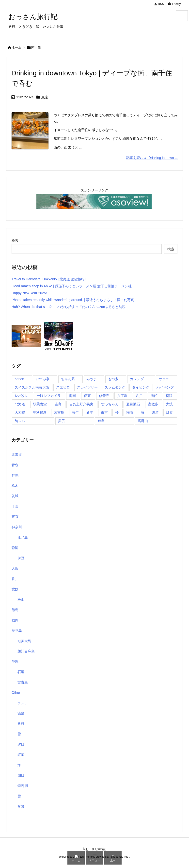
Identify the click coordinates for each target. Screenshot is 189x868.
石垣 (21, 672)
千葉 (15, 506)
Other (16, 693)
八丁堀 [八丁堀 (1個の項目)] (122, 396)
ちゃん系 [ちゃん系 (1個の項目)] (68, 379)
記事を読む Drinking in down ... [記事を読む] (152, 158)
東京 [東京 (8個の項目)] (104, 412)
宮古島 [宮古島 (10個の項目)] (59, 412)
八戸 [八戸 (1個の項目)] (139, 396)
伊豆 (21, 558)
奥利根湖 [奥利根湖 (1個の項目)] (40, 412)
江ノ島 (23, 537)
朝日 (21, 775)
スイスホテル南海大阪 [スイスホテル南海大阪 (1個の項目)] (32, 387)
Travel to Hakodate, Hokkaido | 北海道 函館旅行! (49, 279)
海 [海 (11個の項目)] (142, 412)
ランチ (23, 703)
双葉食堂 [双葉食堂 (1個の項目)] (40, 404)
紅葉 (21, 755)
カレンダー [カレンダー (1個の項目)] (139, 379)
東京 (45, 97)
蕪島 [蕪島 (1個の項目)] (101, 421)
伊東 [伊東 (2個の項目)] (87, 396)
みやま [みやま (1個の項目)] (92, 379)
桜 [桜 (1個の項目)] (117, 412)
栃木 (15, 486)
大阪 (15, 568)
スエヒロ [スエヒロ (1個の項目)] (63, 387)
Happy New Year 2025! (29, 293)
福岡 (15, 620)
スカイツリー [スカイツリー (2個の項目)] (87, 387)
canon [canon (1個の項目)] (19, 379)
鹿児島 (17, 630)
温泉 (21, 713)
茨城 (15, 496)
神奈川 (17, 527)
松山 (21, 599)
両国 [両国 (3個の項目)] (72, 396)
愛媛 (15, 589)
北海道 (17, 455)
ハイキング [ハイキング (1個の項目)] (165, 387)
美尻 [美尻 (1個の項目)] (62, 421)
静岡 (15, 548)
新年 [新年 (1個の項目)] (90, 412)
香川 (15, 579)
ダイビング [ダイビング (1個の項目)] (141, 387)
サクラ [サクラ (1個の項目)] (164, 379)
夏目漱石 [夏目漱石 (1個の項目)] (133, 404)
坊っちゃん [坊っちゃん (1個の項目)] (110, 404)
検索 (15, 240)
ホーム (17, 47)
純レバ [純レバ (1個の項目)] (20, 421)
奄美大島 (24, 641)
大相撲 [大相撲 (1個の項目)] (20, 412)
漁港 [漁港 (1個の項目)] (155, 412)
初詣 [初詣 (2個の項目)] (169, 396)
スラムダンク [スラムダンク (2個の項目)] (115, 387)
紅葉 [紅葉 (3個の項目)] (170, 412)
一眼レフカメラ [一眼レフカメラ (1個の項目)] (49, 396)
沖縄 (15, 662)
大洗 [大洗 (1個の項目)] (169, 404)
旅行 (21, 724)
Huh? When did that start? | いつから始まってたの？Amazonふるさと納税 (69, 307)
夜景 (21, 806)
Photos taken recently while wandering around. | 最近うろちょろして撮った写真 (73, 300)
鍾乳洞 (23, 786)
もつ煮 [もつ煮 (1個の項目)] (113, 379)
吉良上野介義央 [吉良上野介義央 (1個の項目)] (81, 404)
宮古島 (23, 682)
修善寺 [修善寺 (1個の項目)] (104, 396)
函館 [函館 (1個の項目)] (154, 396)
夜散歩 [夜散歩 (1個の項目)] (153, 404)
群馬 (15, 475)
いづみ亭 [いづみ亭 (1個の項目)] (43, 379)
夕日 (21, 744)
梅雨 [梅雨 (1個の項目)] (130, 412)
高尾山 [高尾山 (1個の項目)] (143, 421)
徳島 (15, 610)
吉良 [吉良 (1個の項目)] (58, 404)
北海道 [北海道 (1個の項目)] (20, 404)
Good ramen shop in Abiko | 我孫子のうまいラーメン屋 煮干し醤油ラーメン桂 (72, 286)
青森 (15, 465)
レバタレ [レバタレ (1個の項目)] (22, 396)
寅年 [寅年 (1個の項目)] (75, 412)
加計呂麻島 (26, 651)
